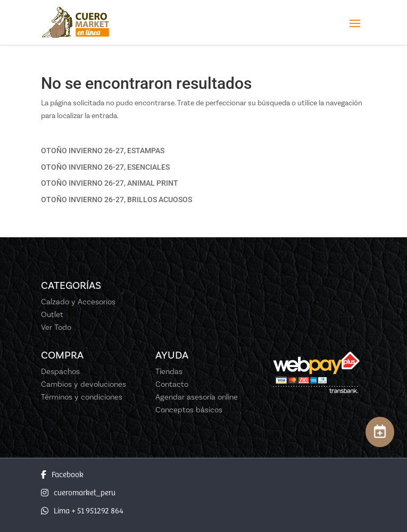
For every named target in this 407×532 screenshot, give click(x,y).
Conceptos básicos (189, 410)
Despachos (60, 371)
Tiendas (169, 371)
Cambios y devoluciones (84, 384)
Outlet (52, 314)
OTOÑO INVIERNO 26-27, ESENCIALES (105, 167)
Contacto (172, 384)
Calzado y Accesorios (78, 302)
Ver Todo (56, 327)
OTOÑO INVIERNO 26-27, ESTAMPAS (103, 151)
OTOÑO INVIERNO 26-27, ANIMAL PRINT (110, 183)
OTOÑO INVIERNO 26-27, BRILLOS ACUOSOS (117, 199)
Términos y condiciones (82, 397)
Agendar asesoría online (197, 397)
